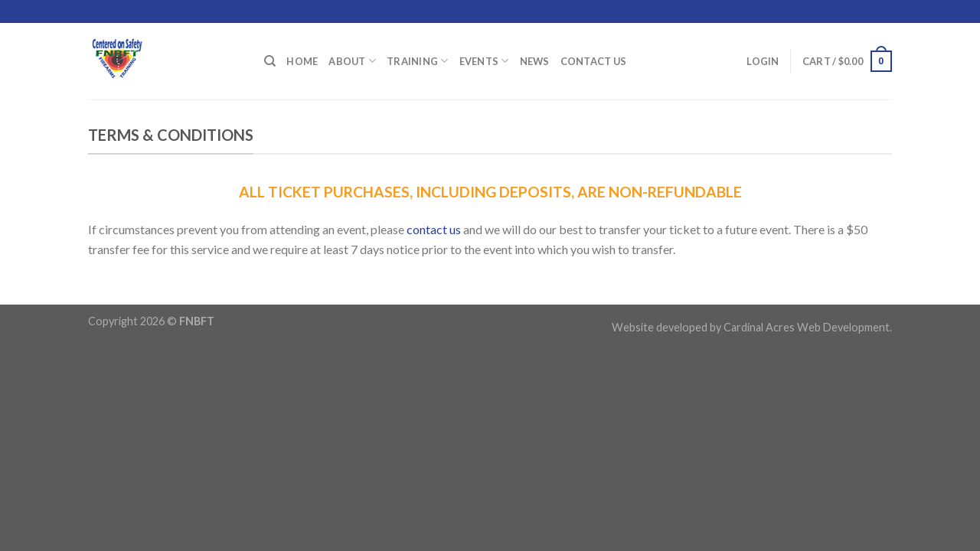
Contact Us (594, 61)
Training (418, 61)
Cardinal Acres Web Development (807, 327)
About (352, 61)
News (535, 61)
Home (302, 61)
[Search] (270, 61)
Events (484, 61)
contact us (434, 229)
